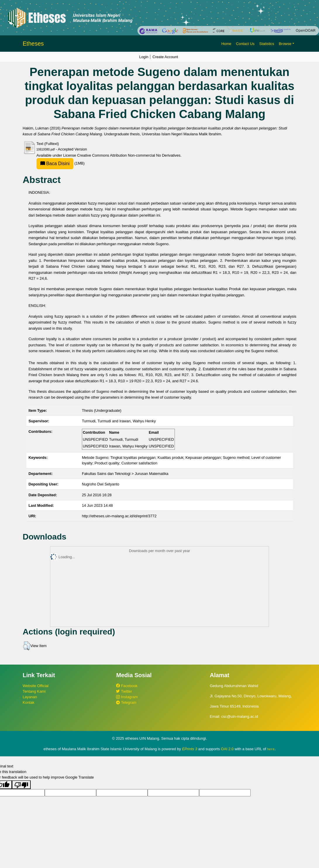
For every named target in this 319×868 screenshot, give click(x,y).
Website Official (36, 686)
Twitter (124, 691)
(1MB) (61, 163)
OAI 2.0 (227, 749)
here (271, 749)
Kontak (29, 702)
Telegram (126, 702)
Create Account (165, 57)
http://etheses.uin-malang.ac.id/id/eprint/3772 (119, 516)
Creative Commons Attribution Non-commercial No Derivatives (129, 155)
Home (226, 44)
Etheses (33, 44)
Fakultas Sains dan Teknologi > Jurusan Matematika (125, 474)
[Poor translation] (21, 784)
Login (144, 57)
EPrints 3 (190, 749)
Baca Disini (55, 164)
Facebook (127, 686)
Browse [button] (285, 44)
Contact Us (245, 44)
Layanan (30, 697)
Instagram (127, 697)
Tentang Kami (34, 691)
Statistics (267, 44)
